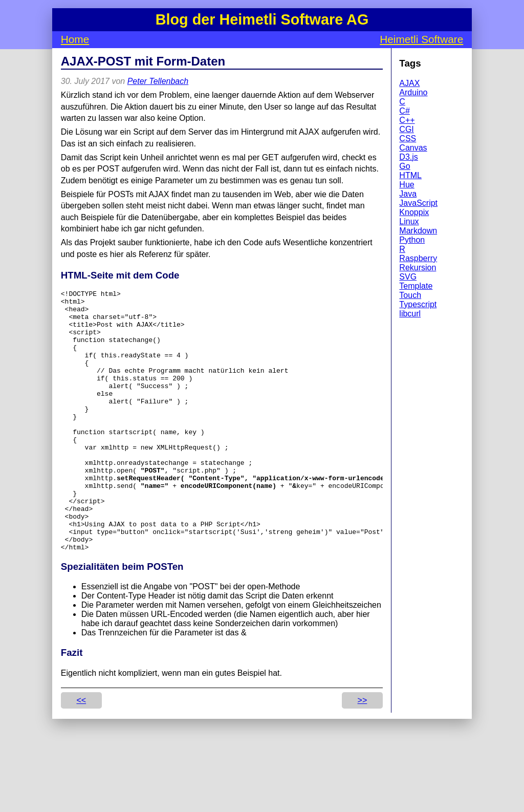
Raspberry (418, 258)
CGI (406, 129)
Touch (410, 295)
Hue (407, 185)
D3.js (408, 157)
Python (412, 240)
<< (81, 752)
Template (416, 286)
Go (405, 166)
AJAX (409, 83)
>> (363, 752)
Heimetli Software (421, 39)
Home (75, 39)
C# (404, 111)
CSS (408, 138)
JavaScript (418, 203)
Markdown (418, 231)
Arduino (413, 92)
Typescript (418, 304)
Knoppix (414, 212)
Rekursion (418, 268)
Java (408, 194)
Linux (409, 221)
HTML (410, 175)
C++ (407, 120)
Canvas (413, 148)
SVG (408, 277)
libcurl (410, 314)
